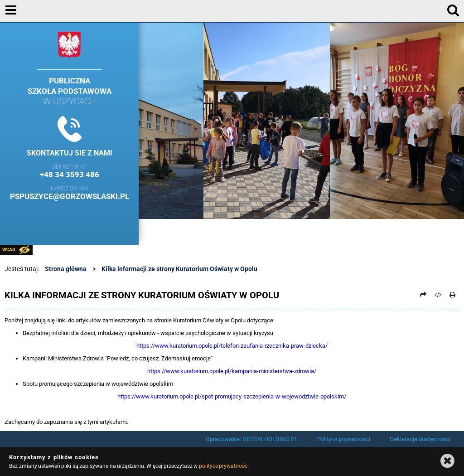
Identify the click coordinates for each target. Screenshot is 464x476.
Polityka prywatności (344, 439)
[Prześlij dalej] (423, 295)
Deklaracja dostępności (420, 439)
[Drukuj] (453, 295)
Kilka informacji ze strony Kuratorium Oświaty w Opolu (179, 269)
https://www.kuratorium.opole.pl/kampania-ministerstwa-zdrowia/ (232, 371)
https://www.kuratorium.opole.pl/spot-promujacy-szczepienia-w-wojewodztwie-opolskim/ (232, 396)
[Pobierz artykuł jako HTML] (438, 295)
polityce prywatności (224, 466)
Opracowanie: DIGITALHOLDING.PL (252, 439)
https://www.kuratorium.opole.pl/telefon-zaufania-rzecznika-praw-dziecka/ (232, 346)
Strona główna (66, 269)
